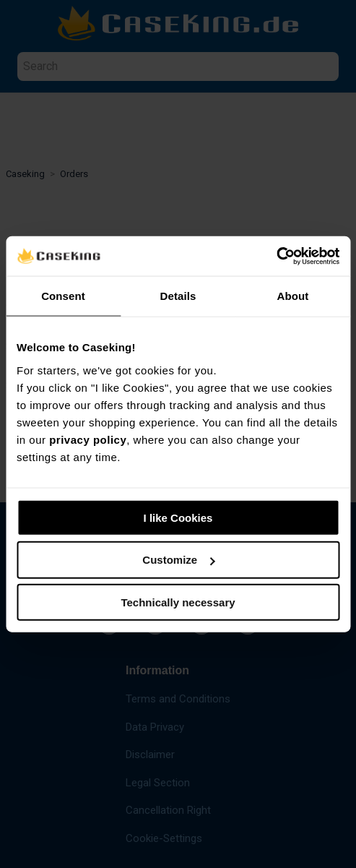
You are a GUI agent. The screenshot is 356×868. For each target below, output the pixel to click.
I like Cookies (178, 517)
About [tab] (293, 296)
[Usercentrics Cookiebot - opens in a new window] (276, 256)
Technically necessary (178, 602)
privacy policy (88, 439)
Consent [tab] (63, 296)
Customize (178, 560)
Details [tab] (178, 296)
